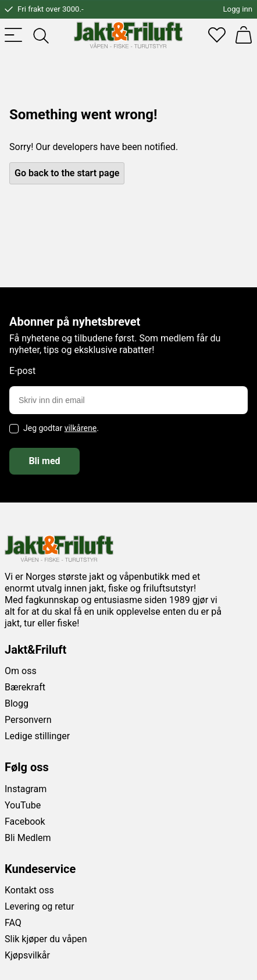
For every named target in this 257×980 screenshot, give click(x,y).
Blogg (17, 703)
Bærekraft (25, 687)
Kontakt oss (29, 890)
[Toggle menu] (13, 35)
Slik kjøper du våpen (46, 939)
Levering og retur (40, 906)
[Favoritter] (217, 35)
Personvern (28, 720)
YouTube (23, 805)
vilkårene (81, 428)
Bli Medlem (28, 838)
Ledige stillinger (37, 736)
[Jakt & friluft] (128, 35)
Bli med (44, 461)
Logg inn (238, 9)
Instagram (26, 789)
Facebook (25, 822)
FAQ (13, 923)
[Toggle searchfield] (40, 35)
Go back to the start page (67, 173)
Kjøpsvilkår (27, 955)
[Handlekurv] (244, 35)
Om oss (21, 671)
